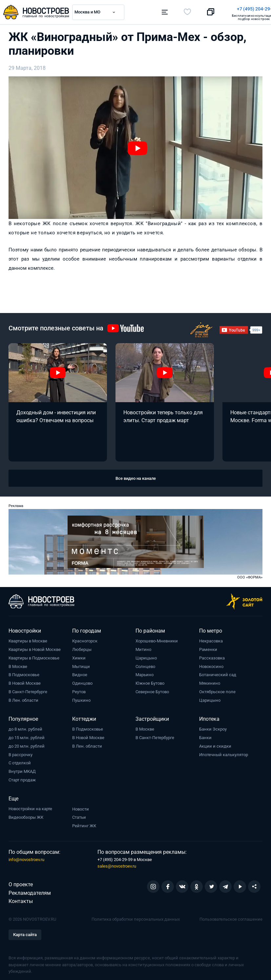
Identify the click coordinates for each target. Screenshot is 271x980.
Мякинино (210, 682)
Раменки (208, 648)
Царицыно (146, 656)
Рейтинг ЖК (84, 824)
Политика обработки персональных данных (136, 918)
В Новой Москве (25, 682)
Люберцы (82, 648)
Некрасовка (211, 639)
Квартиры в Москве (28, 639)
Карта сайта (25, 933)
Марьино (145, 673)
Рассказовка (212, 656)
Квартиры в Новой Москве (35, 648)
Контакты (21, 900)
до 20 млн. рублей (27, 745)
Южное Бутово (150, 682)
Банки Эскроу (213, 727)
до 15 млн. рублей (27, 736)
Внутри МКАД (22, 770)
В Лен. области (23, 699)
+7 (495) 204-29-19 (166, 9)
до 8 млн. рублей (25, 727)
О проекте (21, 883)
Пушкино (81, 699)
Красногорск (85, 639)
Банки (205, 736)
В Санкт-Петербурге (28, 690)
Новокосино (211, 665)
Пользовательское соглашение (231, 918)
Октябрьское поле (217, 690)
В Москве (18, 665)
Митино (143, 648)
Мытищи (81, 665)
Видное (80, 673)
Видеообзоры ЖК (26, 816)
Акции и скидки (215, 745)
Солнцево (145, 665)
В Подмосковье (24, 673)
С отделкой (20, 761)
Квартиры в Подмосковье (34, 656)
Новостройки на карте (30, 807)
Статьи (79, 816)
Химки (79, 656)
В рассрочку (21, 753)
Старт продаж (22, 778)
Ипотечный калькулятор (224, 753)
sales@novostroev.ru (117, 864)
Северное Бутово (152, 690)
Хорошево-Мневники (157, 639)
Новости (81, 807)
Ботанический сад (218, 673)
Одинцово (82, 682)
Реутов (79, 690)
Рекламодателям (30, 891)
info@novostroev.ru (26, 858)
